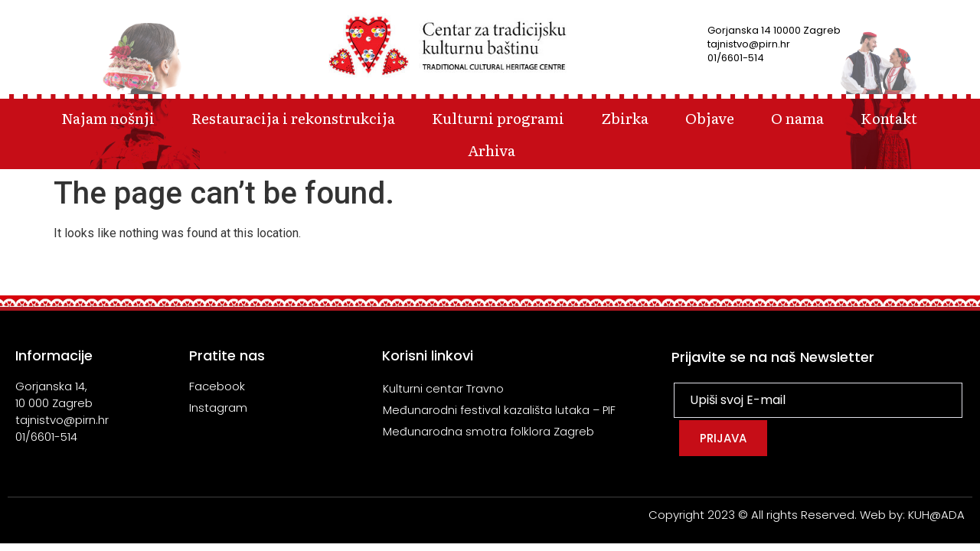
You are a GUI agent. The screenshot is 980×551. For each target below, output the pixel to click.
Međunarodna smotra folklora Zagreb (488, 431)
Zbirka (625, 117)
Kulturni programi (498, 117)
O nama (797, 117)
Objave (710, 117)
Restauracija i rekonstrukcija (293, 117)
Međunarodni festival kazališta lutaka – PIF (500, 410)
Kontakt (889, 117)
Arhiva (492, 150)
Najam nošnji (108, 117)
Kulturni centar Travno (443, 388)
